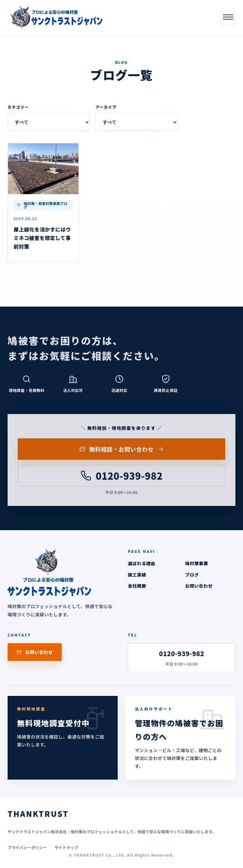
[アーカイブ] (137, 122)
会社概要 (137, 586)
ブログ (192, 575)
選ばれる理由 (142, 563)
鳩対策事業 (196, 563)
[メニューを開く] (228, 18)
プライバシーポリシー (27, 847)
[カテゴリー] (49, 122)
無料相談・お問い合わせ (122, 451)
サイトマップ (67, 847)
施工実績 (137, 575)
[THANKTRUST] (55, 18)
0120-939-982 (121, 477)
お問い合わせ (199, 586)
